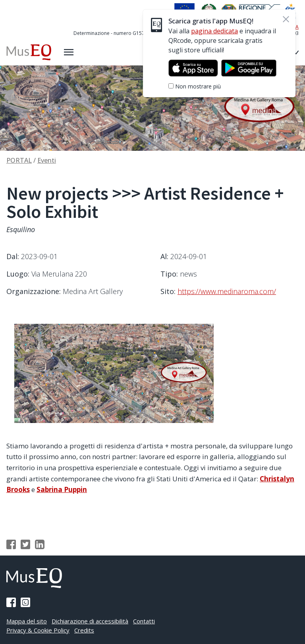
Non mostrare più (198, 86)
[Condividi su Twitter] (25, 544)
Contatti (144, 621)
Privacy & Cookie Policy (38, 630)
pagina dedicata (215, 31)
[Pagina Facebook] (11, 602)
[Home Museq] (29, 52)
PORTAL (19, 160)
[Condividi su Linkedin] (40, 544)
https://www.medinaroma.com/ (227, 291)
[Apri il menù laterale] (69, 52)
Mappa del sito (27, 621)
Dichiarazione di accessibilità (90, 621)
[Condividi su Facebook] (11, 544)
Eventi (47, 160)
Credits (84, 630)
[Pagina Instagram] (25, 602)
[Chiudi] (286, 19)
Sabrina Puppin (62, 489)
